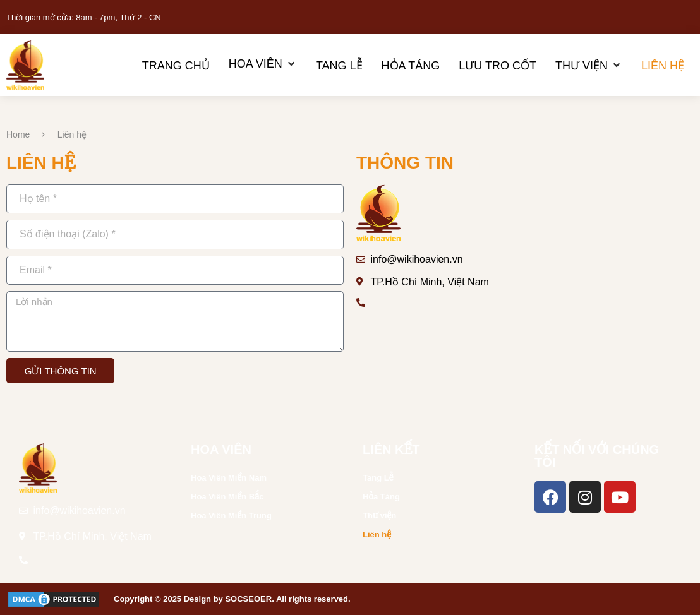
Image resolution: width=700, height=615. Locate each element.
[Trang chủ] (176, 65)
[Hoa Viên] (263, 64)
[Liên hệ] (663, 65)
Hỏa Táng (381, 497)
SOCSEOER (248, 599)
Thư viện (379, 516)
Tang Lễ (378, 478)
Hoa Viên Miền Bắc (227, 497)
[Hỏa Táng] (411, 65)
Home (18, 134)
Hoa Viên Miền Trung (231, 516)
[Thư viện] (589, 65)
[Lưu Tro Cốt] (498, 65)
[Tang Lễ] (339, 65)
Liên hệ (377, 534)
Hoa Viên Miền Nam (229, 478)
